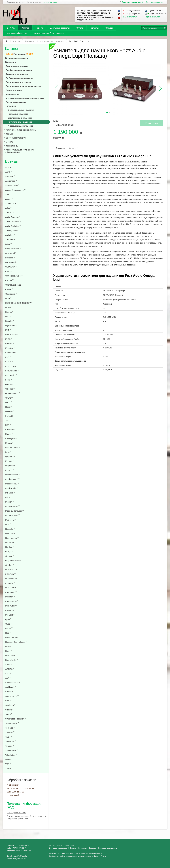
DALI (8, 298)
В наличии (10, 62)
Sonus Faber (12, 696)
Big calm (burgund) (65, 125)
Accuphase (11, 181)
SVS (8, 678)
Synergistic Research (16, 719)
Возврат (93, 848)
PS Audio (10, 583)
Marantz (10, 470)
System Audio (12, 723)
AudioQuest (11, 231)
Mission (10, 502)
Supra (9, 714)
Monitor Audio (13, 506)
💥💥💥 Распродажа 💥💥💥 (19, 54)
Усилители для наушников (20, 122)
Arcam (9, 199)
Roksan (9, 646)
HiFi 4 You (10, 28)
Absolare (10, 176)
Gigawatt (10, 384)
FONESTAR (11, 366)
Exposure (10, 353)
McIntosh (10, 493)
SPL (8, 674)
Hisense (9, 411)
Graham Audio (13, 393)
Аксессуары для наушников (20, 126)
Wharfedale (11, 755)
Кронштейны (12, 146)
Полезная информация (17, 33)
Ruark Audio (12, 660)
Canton (9, 280)
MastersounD (12, 484)
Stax (8, 701)
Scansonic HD (13, 683)
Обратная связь (130, 16)
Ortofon (10, 565)
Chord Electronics (14, 285)
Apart (8, 194)
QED (8, 619)
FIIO (8, 357)
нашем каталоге (51, 2)
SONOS (9, 669)
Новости (40, 28)
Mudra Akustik (12, 515)
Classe (9, 289)
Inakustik (10, 416)
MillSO (9, 497)
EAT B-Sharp (12, 335)
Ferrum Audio (12, 371)
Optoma (9, 556)
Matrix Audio (12, 488)
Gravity (9, 398)
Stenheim (10, 705)
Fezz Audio (11, 375)
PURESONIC (12, 588)
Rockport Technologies (16, 642)
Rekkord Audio (12, 637)
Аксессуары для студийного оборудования (20, 151)
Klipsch (10, 443)
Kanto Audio (11, 429)
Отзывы (109, 28)
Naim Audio (11, 533)
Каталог (25, 28)
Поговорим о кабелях (16, 812)
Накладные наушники (18, 114)
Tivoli (9, 737)
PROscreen (11, 579)
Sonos (9, 692)
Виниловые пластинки (17, 58)
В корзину (152, 123)
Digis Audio (11, 326)
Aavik (9, 172)
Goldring (10, 389)
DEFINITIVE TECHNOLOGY (19, 303)
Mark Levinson (12, 475)
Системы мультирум (16, 138)
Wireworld (10, 759)
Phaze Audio (11, 601)
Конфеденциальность (108, 848)
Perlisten (10, 597)
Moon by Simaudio (14, 511)
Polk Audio (11, 606)
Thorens (10, 732)
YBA (8, 764)
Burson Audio (12, 262)
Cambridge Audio (14, 276)
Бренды (12, 161)
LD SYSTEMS (13, 448)
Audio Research (13, 222)
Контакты (94, 28)
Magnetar (10, 466)
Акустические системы (17, 66)
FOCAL (9, 362)
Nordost (10, 547)
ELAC (9, 339)
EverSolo (10, 348)
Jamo (9, 420)
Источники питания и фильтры (21, 130)
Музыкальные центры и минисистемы (25, 98)
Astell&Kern (11, 203)
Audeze (10, 213)
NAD (8, 524)
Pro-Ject (10, 615)
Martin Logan (12, 479)
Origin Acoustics (13, 561)
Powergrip (10, 610)
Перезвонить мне (152, 16)
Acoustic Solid (12, 185)
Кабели (9, 134)
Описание (60, 148)
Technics (10, 728)
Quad (9, 624)
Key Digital (11, 439)
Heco (9, 402)
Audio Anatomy (13, 217)
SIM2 (9, 665)
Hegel (9, 407)
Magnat (10, 461)
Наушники (11, 106)
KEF (8, 425)
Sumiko (9, 710)
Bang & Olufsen (13, 249)
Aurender (10, 240)
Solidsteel (11, 687)
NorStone (10, 542)
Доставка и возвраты (60, 28)
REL (8, 633)
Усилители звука (14, 90)
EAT (8, 330)
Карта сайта (69, 845)
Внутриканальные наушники (21, 110)
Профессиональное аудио (19, 70)
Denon (9, 316)
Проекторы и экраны (16, 102)
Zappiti (9, 768)
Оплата (80, 28)
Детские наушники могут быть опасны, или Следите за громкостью (26, 817)
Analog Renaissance (15, 190)
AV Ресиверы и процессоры (20, 78)
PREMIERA (11, 570)
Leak (8, 452)
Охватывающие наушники (20, 118)
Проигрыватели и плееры (19, 82)
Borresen (10, 258)
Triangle (9, 746)
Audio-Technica (13, 226)
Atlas (8, 208)
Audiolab (10, 235)
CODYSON (11, 267)
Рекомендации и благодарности (49, 33)
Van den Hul (12, 750)
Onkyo (9, 552)
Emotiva (10, 344)
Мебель (9, 142)
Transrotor (11, 741)
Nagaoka (10, 529)
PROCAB (10, 574)
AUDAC (9, 167)
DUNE (9, 307)
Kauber (9, 434)
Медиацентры (13, 94)
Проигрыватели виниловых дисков (23, 86)
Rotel (9, 651)
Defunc (9, 312)
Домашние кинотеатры (17, 74)
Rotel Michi (11, 655)
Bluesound (11, 253)
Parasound (11, 592)
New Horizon (12, 538)
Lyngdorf (10, 457)
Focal (9, 380)
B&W (8, 244)
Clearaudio (11, 294)
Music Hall (11, 520)
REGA (9, 628)
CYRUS (10, 271)
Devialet (10, 321)
